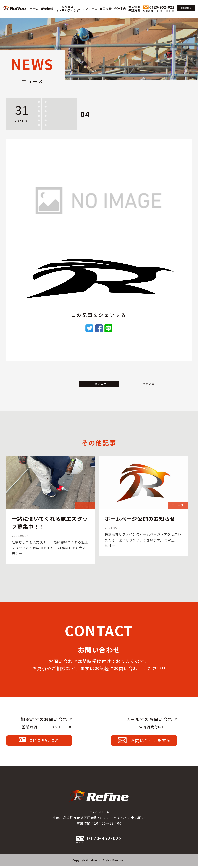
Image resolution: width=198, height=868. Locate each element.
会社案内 (120, 9)
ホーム (34, 9)
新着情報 (47, 9)
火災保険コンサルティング (68, 9)
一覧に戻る (99, 390)
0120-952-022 (46, 740)
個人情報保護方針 (134, 9)
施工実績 (106, 9)
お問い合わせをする (152, 740)
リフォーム (90, 9)
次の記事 (143, 390)
